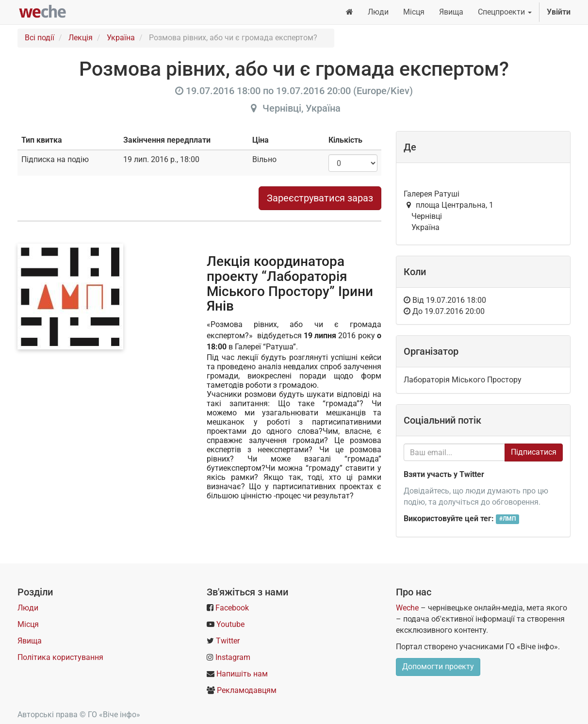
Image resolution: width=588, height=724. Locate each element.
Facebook (232, 608)
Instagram (233, 657)
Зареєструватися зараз (320, 198)
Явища (30, 641)
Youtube (230, 624)
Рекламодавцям (247, 690)
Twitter (228, 641)
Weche (407, 608)
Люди (28, 608)
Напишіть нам (242, 674)
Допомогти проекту (438, 666)
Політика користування (60, 657)
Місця (28, 624)
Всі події (40, 38)
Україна (121, 38)
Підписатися (534, 452)
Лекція (81, 38)
